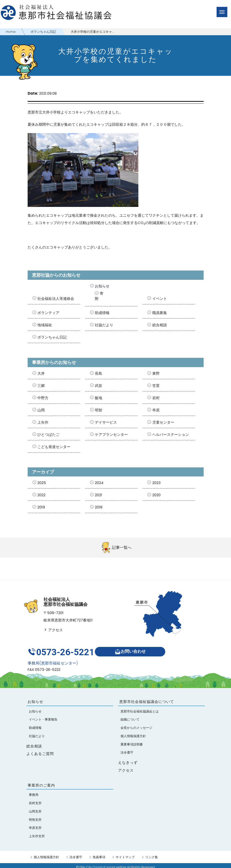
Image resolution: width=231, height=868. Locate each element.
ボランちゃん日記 (52, 337)
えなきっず (128, 759)
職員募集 (160, 313)
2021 (99, 495)
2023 (156, 483)
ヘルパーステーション (171, 434)
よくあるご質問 (40, 750)
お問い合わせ (132, 650)
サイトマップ (125, 854)
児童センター (163, 422)
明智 (99, 410)
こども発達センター (54, 447)
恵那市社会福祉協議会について (147, 698)
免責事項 (99, 854)
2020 (156, 495)
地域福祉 (45, 325)
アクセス (53, 630)
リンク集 (152, 854)
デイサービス (106, 422)
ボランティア (48, 313)
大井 (41, 373)
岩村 (156, 398)
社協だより (104, 325)
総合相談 (160, 325)
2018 (99, 507)
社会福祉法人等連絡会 (56, 299)
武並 (99, 386)
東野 (156, 373)
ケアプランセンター (111, 434)
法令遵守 (76, 854)
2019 (41, 507)
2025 (42, 483)
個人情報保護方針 (46, 854)
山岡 (41, 410)
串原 (156, 410)
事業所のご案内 (41, 782)
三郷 (41, 386)
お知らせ (102, 286)
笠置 (156, 386)
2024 (99, 483)
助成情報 (102, 313)
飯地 (99, 398)
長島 (99, 373)
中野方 (43, 398)
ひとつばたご (48, 434)
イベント (160, 299)
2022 (41, 495)
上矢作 (43, 422)
